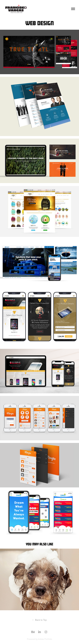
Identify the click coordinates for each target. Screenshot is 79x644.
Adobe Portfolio (45, 639)
